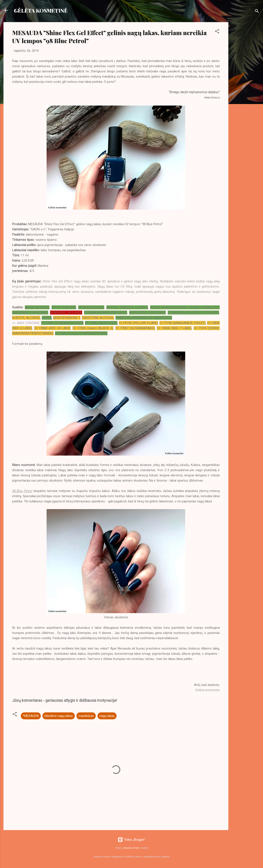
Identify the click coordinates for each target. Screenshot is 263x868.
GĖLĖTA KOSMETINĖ (41, 10)
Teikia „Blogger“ (132, 840)
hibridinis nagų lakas (59, 716)
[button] (217, 32)
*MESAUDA (31, 716)
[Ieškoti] (257, 12)
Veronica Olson (131, 848)
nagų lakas (107, 716)
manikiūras (86, 716)
